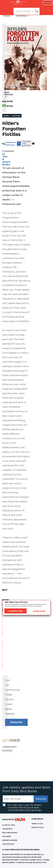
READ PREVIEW (9, 95)
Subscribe (48, 3)
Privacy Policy (38, 828)
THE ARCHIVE (7, 829)
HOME (6, 116)
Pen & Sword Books (6, 161)
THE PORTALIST (8, 844)
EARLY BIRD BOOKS (10, 833)
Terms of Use (37, 824)
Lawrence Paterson (10, 144)
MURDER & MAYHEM (10, 840)
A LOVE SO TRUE (8, 825)
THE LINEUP (7, 837)
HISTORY (16, 116)
